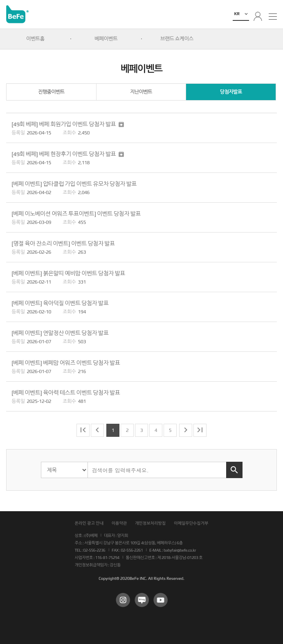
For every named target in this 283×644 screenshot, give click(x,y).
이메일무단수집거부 (191, 523)
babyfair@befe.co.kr (180, 550)
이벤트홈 (35, 39)
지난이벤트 (141, 92)
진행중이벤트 (51, 92)
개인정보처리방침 (150, 523)
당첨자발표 (231, 92)
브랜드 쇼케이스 (177, 39)
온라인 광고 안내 (89, 523)
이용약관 (119, 523)
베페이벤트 (106, 39)
